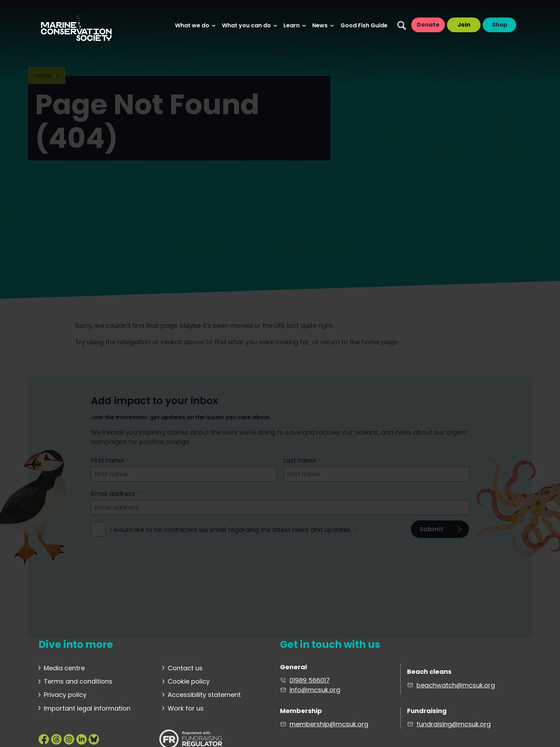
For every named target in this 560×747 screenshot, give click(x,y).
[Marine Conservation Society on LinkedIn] (82, 739)
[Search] (402, 25)
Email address (115, 494)
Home (43, 75)
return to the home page (359, 342)
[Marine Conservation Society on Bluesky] (94, 739)
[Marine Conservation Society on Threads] (56, 739)
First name (110, 460)
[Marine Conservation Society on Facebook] (44, 739)
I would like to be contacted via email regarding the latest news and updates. (233, 530)
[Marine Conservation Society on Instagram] (69, 739)
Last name (302, 460)
